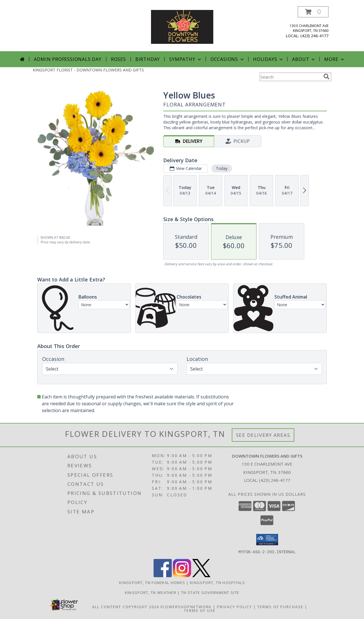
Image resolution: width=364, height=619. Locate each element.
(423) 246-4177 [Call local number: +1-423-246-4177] (314, 36)
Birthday (148, 59)
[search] (326, 77)
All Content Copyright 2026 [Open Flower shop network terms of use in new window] (126, 606)
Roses (118, 59)
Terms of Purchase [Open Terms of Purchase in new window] (280, 606)
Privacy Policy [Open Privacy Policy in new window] (234, 606)
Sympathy (186, 59)
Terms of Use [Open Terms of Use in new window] (200, 610)
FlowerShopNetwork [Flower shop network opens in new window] (186, 606)
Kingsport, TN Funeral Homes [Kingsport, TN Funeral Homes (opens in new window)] (152, 582)
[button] (313, 12)
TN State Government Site (210, 592)
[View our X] (201, 575)
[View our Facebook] (163, 575)
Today (222, 168)
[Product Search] (290, 77)
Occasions (228, 59)
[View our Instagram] (182, 575)
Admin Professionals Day (68, 59)
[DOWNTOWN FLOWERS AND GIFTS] (182, 26)
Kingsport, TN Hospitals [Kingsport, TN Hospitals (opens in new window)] (217, 582)
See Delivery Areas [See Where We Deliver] (263, 435)
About (304, 59)
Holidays (268, 59)
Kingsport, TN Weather (151, 592)
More (335, 59)
